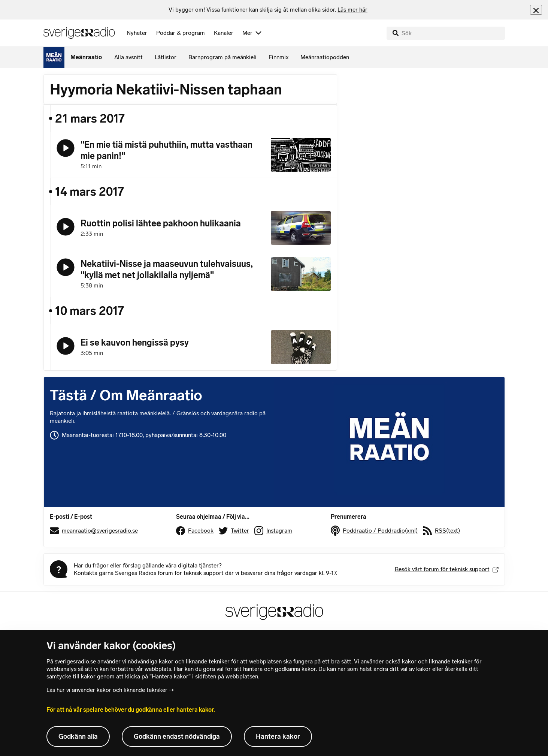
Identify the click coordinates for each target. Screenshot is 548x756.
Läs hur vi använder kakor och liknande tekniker (107, 690)
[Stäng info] (536, 10)
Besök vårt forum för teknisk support (447, 569)
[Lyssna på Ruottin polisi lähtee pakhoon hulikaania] (66, 227)
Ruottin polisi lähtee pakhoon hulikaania (161, 223)
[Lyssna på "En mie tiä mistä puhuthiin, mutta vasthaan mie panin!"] (66, 148)
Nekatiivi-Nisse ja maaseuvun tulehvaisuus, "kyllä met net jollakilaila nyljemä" (167, 269)
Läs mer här (352, 10)
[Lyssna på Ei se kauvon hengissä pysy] (66, 346)
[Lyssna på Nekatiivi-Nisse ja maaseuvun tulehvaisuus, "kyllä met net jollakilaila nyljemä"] (66, 267)
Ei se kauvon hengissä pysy (135, 342)
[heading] (268, 10)
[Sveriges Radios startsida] (79, 33)
